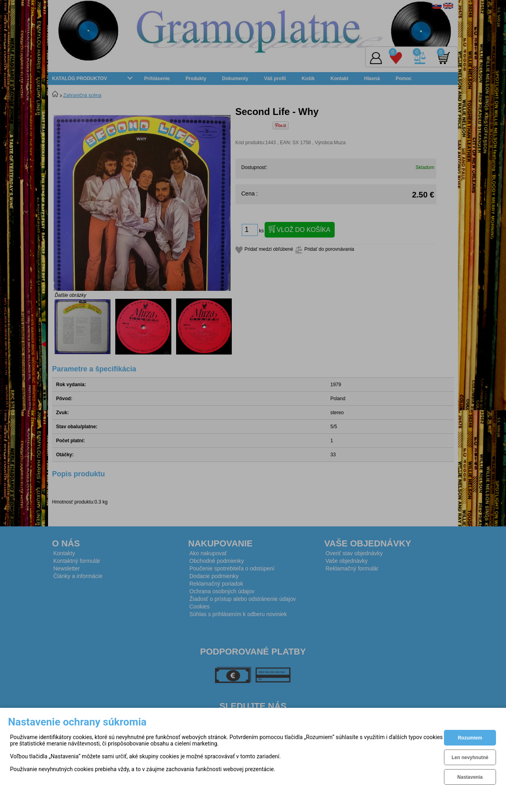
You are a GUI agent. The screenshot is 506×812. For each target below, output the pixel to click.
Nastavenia (470, 777)
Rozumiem (470, 738)
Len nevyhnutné (470, 758)
